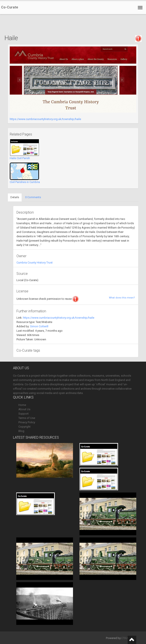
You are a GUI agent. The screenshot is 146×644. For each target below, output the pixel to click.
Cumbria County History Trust (35, 263)
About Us (24, 409)
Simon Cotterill (39, 326)
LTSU (124, 638)
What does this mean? (122, 298)
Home (22, 405)
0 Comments (33, 197)
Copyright (24, 427)
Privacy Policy (27, 422)
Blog (21, 431)
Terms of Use (27, 418)
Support (24, 414)
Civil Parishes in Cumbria (25, 182)
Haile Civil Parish (20, 158)
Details (15, 197)
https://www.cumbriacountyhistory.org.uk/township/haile (45, 119)
